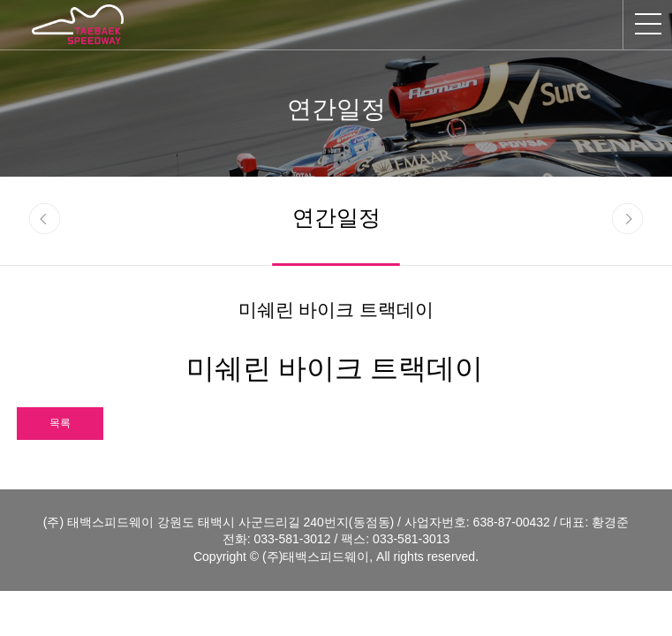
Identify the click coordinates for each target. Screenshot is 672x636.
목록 (60, 423)
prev (45, 219)
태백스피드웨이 (78, 24)
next (627, 219)
